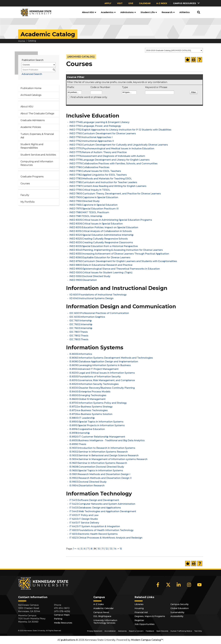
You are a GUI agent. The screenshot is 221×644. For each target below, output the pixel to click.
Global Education (180, 608)
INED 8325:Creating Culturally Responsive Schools (99, 239)
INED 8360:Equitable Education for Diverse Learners (100, 257)
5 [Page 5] (81, 549)
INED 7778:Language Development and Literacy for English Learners (109, 160)
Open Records (162, 631)
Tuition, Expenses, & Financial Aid (37, 136)
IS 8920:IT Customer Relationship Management (97, 437)
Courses (25, 183)
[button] (187, 3)
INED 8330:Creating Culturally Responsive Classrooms (101, 242)
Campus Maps (62, 615)
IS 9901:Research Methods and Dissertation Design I (100, 474)
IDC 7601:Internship (81, 321)
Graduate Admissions (33, 120)
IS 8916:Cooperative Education (87, 429)
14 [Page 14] (115, 549)
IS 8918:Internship (80, 433)
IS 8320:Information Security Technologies (94, 384)
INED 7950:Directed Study (84, 201)
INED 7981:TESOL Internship (86, 216)
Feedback (150, 631)
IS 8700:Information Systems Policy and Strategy (98, 403)
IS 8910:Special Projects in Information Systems (97, 425)
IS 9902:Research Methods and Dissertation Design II (100, 478)
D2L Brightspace (102, 616)
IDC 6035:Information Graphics (87, 317)
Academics (108, 12)
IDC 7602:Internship (81, 324)
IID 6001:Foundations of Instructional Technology (98, 295)
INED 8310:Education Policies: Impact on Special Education (104, 227)
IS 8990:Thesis (78, 444)
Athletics (185, 12)
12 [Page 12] (107, 549)
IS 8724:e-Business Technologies (88, 410)
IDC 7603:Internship (81, 328)
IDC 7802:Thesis (79, 336)
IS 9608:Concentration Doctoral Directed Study (97, 467)
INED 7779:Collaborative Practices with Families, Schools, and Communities (113, 164)
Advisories (122, 631)
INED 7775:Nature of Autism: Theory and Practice (98, 152)
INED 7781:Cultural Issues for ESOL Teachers (95, 171)
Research (168, 12)
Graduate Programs (32, 177)
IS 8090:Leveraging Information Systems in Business (100, 365)
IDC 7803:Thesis (79, 339)
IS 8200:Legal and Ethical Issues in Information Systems (102, 373)
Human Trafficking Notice (181, 631)
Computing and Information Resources (37, 163)
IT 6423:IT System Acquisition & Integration (95, 526)
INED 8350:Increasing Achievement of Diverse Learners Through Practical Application (119, 254)
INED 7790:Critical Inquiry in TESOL (90, 190)
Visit (120, 3)
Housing (139, 608)
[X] (168, 585)
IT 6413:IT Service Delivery (84, 523)
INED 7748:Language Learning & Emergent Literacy (99, 122)
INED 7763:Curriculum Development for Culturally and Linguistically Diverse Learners (119, 145)
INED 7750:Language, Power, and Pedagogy (95, 126)
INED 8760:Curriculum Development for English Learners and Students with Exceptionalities (123, 261)
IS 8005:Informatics (81, 354)
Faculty (25, 195)
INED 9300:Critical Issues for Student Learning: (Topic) (101, 273)
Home (22, 41)
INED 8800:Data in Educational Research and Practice (101, 265)
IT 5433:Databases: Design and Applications (95, 508)
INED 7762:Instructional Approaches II (92, 141)
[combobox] (174, 50)
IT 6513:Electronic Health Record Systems (93, 534)
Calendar (145, 3)
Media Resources (63, 623)
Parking (58, 619)
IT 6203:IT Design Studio (84, 519)
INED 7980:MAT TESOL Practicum (89, 212)
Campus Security (179, 604)
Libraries (139, 604)
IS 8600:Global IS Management (87, 399)
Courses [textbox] (26, 65)
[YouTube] (199, 585)
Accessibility (177, 616)
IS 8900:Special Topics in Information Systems (96, 422)
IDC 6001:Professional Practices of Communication (99, 313)
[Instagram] (189, 585)
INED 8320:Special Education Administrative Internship (101, 235)
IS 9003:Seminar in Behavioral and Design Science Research (104, 455)
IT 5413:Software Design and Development (94, 500)
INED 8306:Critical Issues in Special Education (96, 224)
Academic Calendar (103, 608)
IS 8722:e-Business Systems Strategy (91, 407)
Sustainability (177, 612)
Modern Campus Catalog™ (147, 640)
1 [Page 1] (74, 549)
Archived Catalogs (31, 95)
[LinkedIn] (179, 585)
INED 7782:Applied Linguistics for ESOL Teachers (98, 175)
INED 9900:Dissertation (83, 280)
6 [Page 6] (85, 549)
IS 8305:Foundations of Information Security (95, 377)
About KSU (89, 12)
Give (131, 3)
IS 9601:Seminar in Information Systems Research (98, 463)
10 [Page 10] (99, 549)
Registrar (139, 620)
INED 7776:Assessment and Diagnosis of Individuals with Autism (107, 156)
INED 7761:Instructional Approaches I (91, 137)
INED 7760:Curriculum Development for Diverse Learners (103, 133)
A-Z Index (162, 3)
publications (68, 640)
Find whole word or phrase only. (89, 97)
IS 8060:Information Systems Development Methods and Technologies (111, 358)
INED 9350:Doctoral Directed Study (90, 276)
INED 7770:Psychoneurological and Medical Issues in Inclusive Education (112, 148)
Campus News (101, 612)
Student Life (149, 12)
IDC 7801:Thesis (79, 332)
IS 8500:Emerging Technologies (88, 395)
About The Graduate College (37, 114)
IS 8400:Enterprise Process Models (90, 392)
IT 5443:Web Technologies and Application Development (103, 511)
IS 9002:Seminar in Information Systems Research (99, 452)
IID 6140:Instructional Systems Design (91, 298)
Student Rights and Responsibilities (32, 146)
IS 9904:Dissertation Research (87, 486)
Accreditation (110, 631)
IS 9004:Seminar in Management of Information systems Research (108, 459)
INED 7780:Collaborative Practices (89, 167)
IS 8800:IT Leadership (82, 418)
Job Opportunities (144, 624)
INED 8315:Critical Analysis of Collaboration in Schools (101, 231)
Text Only (198, 631)
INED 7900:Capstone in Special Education (94, 197)
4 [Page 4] (78, 549)
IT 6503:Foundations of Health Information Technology (101, 530)
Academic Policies (31, 127)
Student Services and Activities (38, 155)
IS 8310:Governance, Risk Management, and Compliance (102, 380)
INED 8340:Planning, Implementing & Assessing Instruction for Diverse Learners (116, 250)
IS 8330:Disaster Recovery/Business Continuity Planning (102, 388)
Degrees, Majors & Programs (150, 616)
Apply (108, 3)
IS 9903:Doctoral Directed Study (88, 482)
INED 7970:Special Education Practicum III (94, 209)
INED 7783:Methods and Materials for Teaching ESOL (101, 179)
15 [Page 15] (121, 549)
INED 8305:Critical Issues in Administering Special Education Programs (111, 220)
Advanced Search (32, 74)
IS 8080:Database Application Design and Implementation (104, 362)
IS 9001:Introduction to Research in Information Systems (102, 448)
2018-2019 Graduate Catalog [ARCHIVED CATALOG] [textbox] (169, 50)
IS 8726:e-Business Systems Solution (91, 414)
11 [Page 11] (103, 549)
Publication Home (31, 88)
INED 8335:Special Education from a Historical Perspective (103, 246)
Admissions (128, 12)
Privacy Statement (95, 631)
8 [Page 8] (91, 549)
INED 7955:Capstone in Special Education (93, 205)
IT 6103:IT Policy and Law (84, 515)
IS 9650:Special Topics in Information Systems (96, 470)
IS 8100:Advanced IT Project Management (94, 369)
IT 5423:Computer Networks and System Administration (102, 504)
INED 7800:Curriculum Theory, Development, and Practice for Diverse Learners (115, 194)
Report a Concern (136, 631)
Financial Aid (141, 612)
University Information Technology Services (105, 622)
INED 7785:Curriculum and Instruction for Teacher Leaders (103, 182)
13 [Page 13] (111, 549)
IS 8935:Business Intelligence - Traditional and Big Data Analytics (107, 440)
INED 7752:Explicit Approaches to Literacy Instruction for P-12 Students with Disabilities (120, 130)
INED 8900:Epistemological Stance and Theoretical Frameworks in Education (115, 269)
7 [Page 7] (88, 549)
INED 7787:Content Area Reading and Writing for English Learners (108, 186)
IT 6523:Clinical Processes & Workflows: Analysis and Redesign (106, 538)
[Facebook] (158, 585)
